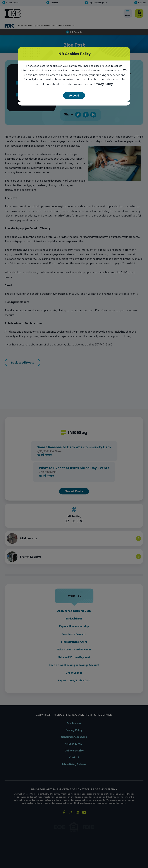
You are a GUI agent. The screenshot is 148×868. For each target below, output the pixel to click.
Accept (74, 95)
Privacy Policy (103, 84)
